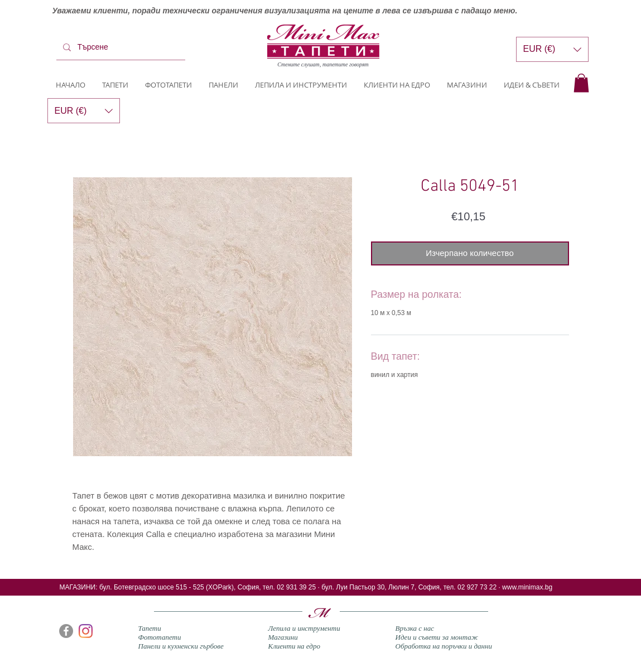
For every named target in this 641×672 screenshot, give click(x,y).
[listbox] (552, 49)
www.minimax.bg (527, 587)
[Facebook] (66, 631)
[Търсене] (120, 47)
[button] (581, 83)
